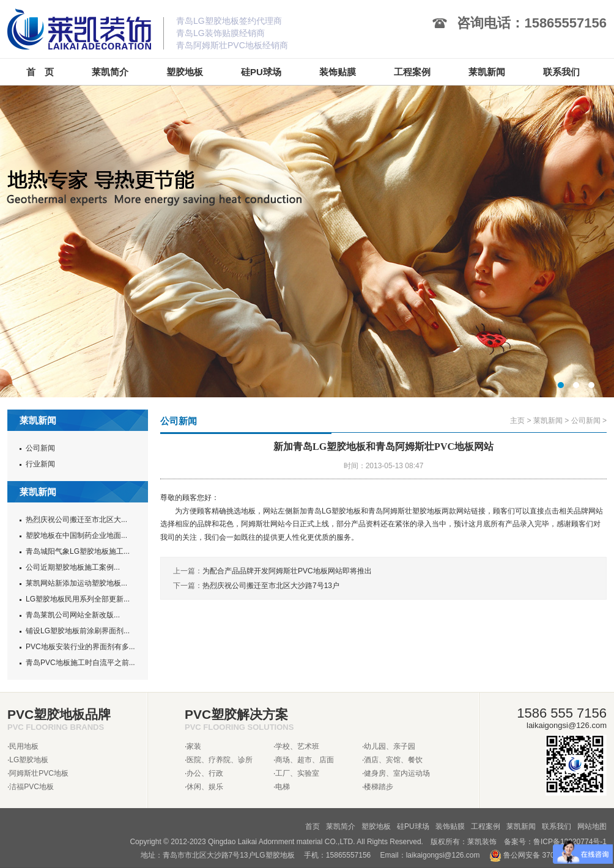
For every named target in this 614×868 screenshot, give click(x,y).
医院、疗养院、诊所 (220, 760)
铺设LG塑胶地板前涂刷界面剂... (78, 631)
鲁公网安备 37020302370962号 (548, 855)
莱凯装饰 (482, 842)
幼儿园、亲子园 (390, 746)
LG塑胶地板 (29, 760)
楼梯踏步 (379, 787)
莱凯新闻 (548, 421)
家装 (194, 746)
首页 (313, 826)
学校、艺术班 (297, 746)
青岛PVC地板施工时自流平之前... (80, 663)
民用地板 (24, 746)
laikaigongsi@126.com (443, 855)
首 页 (40, 72)
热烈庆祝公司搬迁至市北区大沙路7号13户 (271, 586)
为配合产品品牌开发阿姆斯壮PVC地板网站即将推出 (287, 571)
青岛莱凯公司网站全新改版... (73, 615)
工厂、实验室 (297, 773)
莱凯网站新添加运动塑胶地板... (76, 583)
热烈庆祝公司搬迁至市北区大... (76, 520)
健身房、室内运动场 (397, 773)
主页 (517, 421)
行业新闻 (40, 464)
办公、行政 (205, 773)
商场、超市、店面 (305, 760)
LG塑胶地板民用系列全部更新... (78, 599)
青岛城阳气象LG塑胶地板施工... (78, 551)
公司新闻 (40, 448)
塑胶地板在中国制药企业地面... (76, 535)
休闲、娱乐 (205, 787)
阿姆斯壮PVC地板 (39, 773)
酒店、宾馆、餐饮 (393, 760)
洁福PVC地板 (31, 787)
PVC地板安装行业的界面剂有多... (80, 647)
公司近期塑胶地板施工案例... (73, 567)
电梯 (283, 787)
